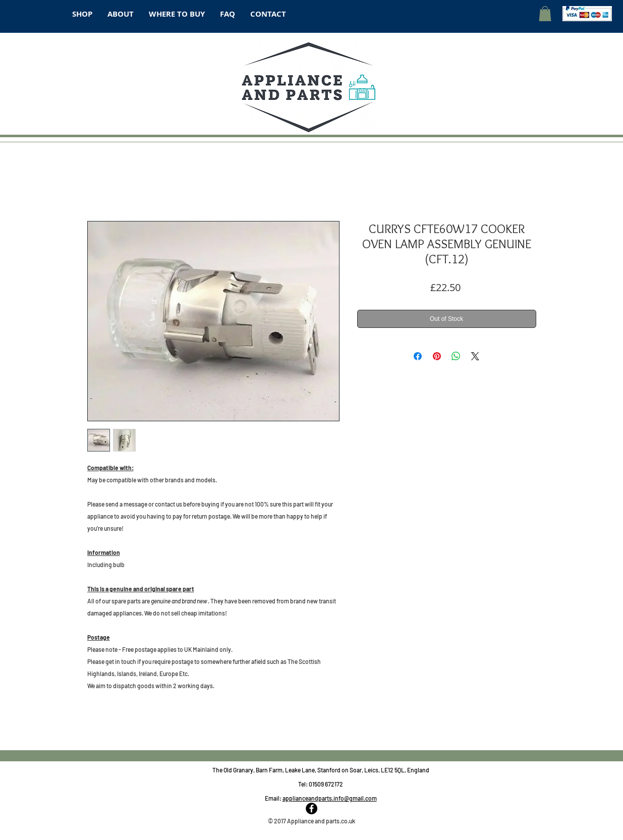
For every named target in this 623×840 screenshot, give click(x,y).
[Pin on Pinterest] (437, 356)
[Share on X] (475, 356)
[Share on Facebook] (418, 356)
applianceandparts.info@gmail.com (330, 798)
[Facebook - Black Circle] (311, 808)
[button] (545, 14)
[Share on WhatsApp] (456, 356)
